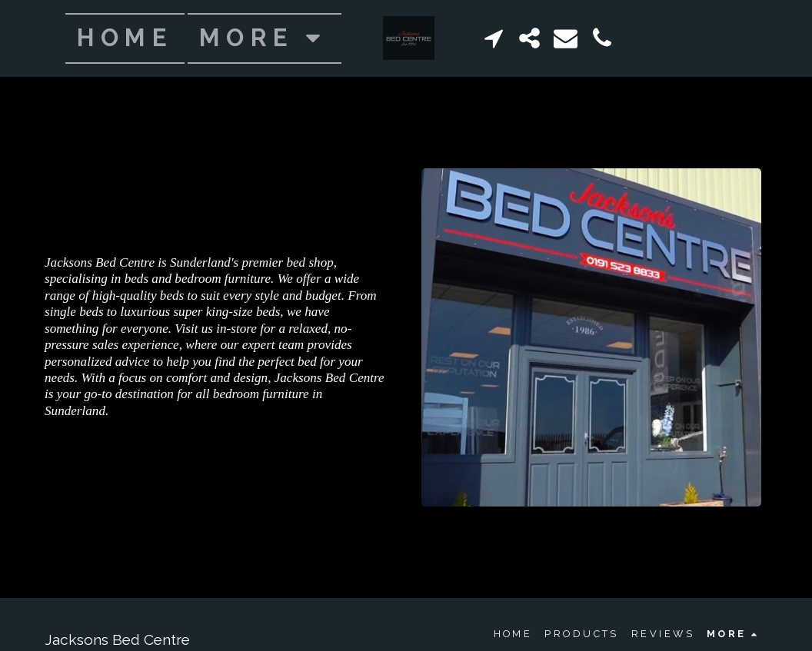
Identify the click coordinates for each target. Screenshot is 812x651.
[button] (493, 38)
